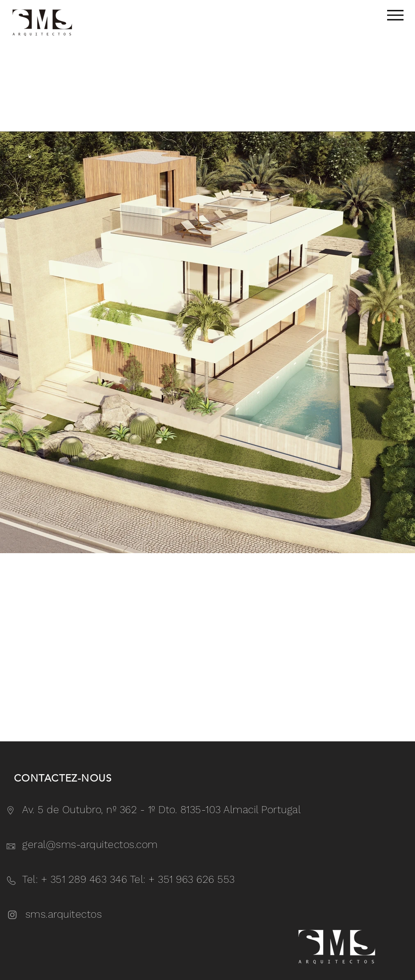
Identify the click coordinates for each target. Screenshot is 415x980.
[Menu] (395, 15)
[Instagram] (12, 915)
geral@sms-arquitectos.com (90, 844)
